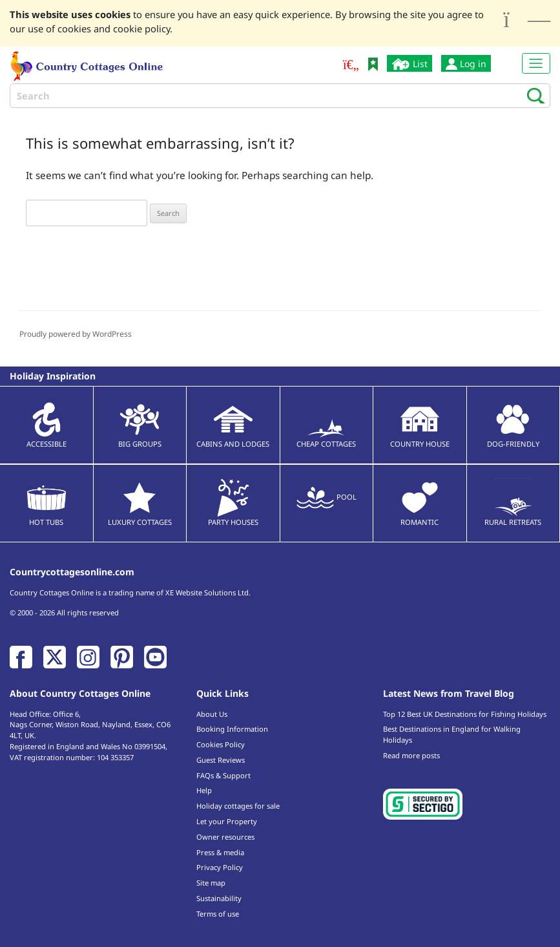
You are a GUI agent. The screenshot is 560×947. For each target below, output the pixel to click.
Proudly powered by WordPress (76, 334)
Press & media (220, 852)
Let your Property (227, 821)
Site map (211, 883)
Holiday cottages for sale (238, 806)
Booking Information (232, 729)
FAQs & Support (223, 775)
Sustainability (219, 898)
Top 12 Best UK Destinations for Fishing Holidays (465, 714)
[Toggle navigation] (536, 63)
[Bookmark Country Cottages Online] (373, 63)
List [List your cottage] (410, 64)
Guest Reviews (221, 760)
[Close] (527, 19)
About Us (212, 714)
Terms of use (218, 914)
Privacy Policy (220, 867)
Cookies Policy (221, 744)
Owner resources (225, 837)
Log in (466, 63)
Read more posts (411, 755)
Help (204, 790)
